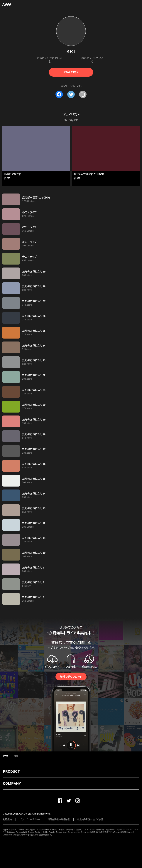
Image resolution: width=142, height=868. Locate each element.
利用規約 (7, 820)
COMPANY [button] (12, 783)
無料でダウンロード (71, 677)
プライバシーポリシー (30, 820)
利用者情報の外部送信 (59, 820)
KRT (16, 756)
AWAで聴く (71, 72)
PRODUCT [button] (11, 771)
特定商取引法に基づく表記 (90, 820)
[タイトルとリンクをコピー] (83, 94)
